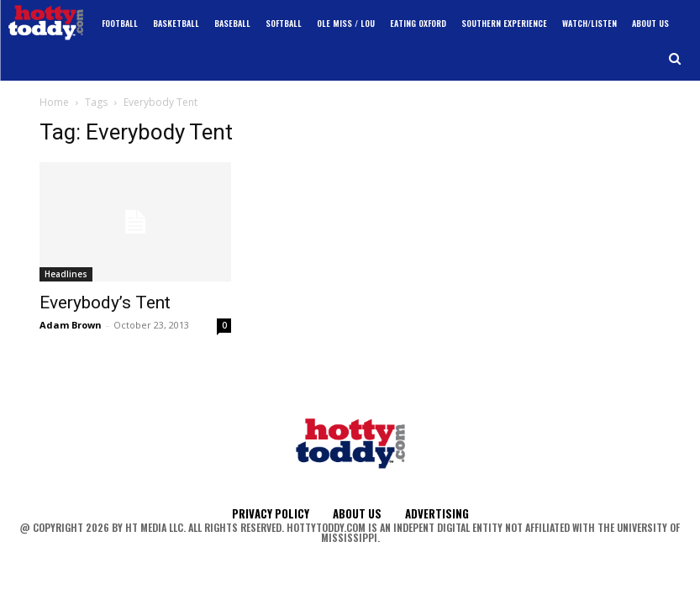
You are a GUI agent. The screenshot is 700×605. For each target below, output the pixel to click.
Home (54, 102)
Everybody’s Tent (105, 302)
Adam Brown (71, 325)
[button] (675, 59)
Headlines (66, 274)
